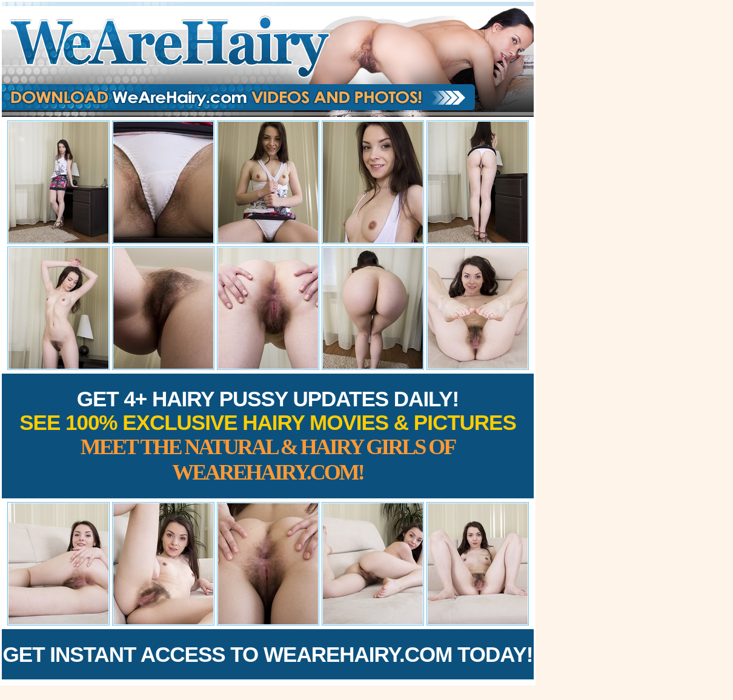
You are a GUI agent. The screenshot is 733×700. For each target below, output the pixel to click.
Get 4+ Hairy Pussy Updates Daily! (268, 436)
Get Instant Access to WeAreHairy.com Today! (268, 654)
